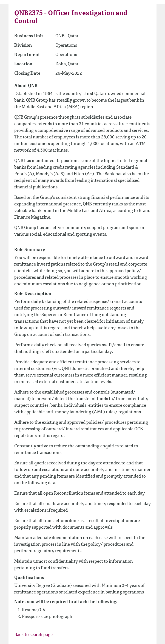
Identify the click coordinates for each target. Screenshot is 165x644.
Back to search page (33, 635)
